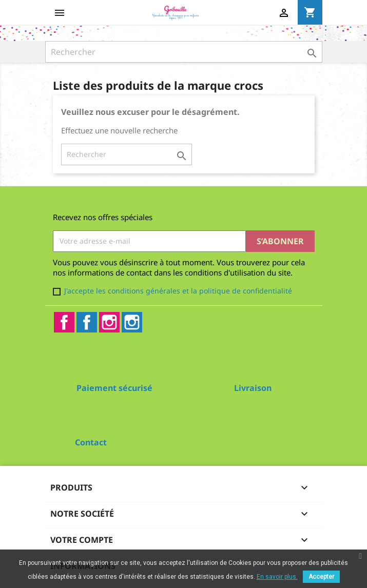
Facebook (64, 322)
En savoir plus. (277, 577)
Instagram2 (132, 322)
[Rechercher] (184, 52)
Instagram (109, 322)
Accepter (321, 577)
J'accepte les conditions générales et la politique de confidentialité (178, 291)
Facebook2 (87, 322)
